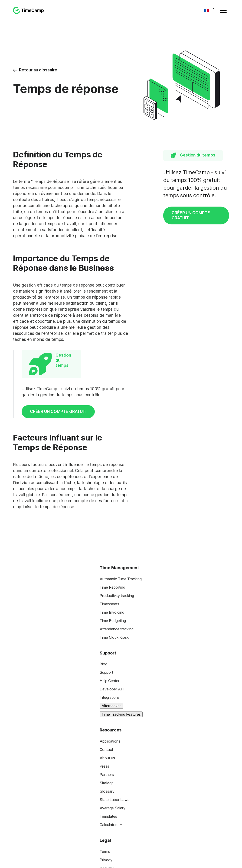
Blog (103, 588)
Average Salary (113, 732)
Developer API (112, 613)
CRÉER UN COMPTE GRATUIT (191, 215)
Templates (108, 741)
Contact (106, 674)
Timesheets (109, 528)
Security (107, 792)
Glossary (107, 716)
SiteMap (107, 707)
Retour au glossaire (35, 70)
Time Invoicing (112, 536)
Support (106, 597)
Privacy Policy (101, 863)
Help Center (110, 605)
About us (107, 682)
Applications (110, 666)
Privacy (106, 784)
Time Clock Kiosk (114, 562)
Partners (107, 699)
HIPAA (106, 801)
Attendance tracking (117, 553)
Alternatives (111, 630)
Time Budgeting (113, 545)
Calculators (109, 749)
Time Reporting (112, 511)
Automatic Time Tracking (121, 503)
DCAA (105, 809)
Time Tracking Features (121, 638)
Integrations (110, 622)
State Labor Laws (114, 724)
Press (104, 691)
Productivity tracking (117, 520)
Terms (105, 776)
